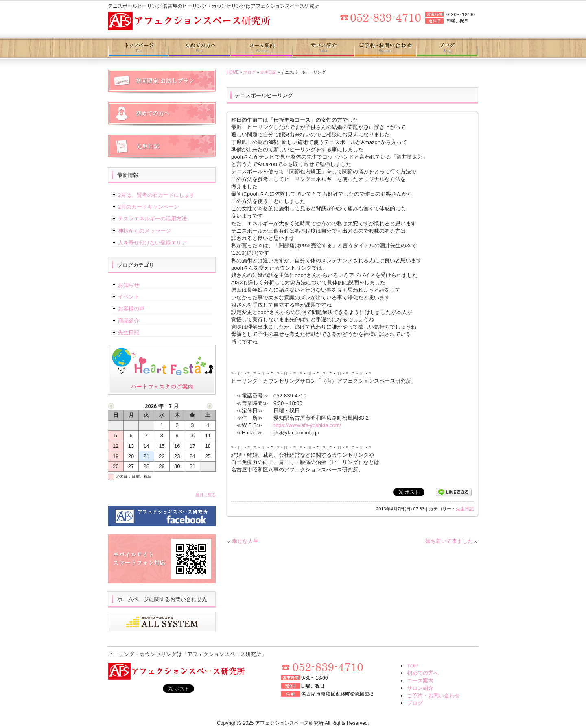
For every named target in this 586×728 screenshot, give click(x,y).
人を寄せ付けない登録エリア (152, 243)
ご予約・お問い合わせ (385, 48)
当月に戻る (206, 495)
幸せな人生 (245, 541)
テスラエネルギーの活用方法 (152, 219)
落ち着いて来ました (449, 541)
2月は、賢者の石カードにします (156, 195)
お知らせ (129, 285)
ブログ (447, 48)
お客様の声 (131, 308)
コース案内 (261, 48)
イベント (129, 297)
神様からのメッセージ (144, 231)
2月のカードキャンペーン (149, 207)
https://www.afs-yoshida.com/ (307, 425)
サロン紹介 (323, 48)
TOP (412, 666)
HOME (233, 72)
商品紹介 (129, 321)
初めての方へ (200, 48)
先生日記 (268, 72)
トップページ (139, 48)
